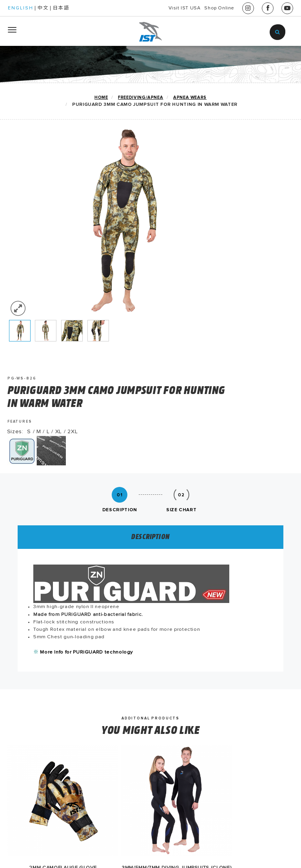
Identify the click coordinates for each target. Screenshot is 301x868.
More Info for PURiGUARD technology (107, 479)
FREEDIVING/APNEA (140, 97)
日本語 (61, 8)
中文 (43, 8)
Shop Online (212, 8)
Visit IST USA (164, 8)
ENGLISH (21, 8)
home (101, 97)
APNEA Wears (190, 97)
